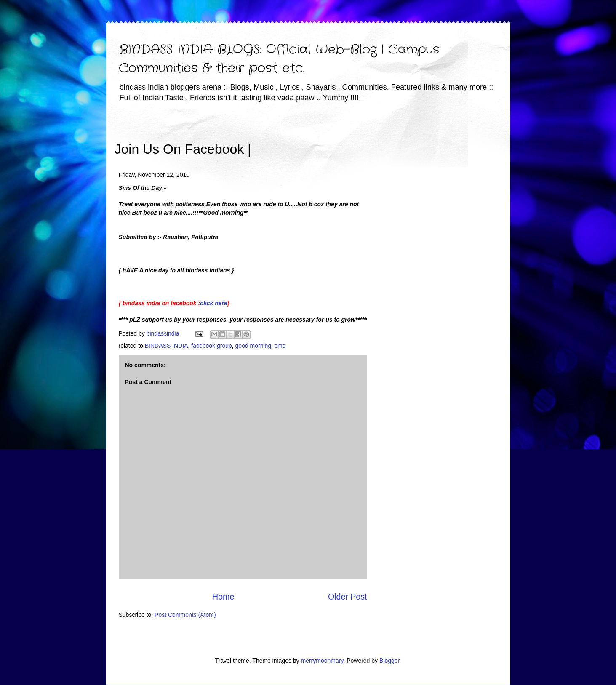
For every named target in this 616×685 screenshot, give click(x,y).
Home (223, 597)
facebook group (212, 346)
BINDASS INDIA (167, 346)
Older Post (348, 597)
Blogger (389, 661)
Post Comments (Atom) (185, 615)
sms (280, 346)
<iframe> (349, 137)
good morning (253, 346)
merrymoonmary (322, 661)
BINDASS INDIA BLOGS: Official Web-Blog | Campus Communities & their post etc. (279, 59)
